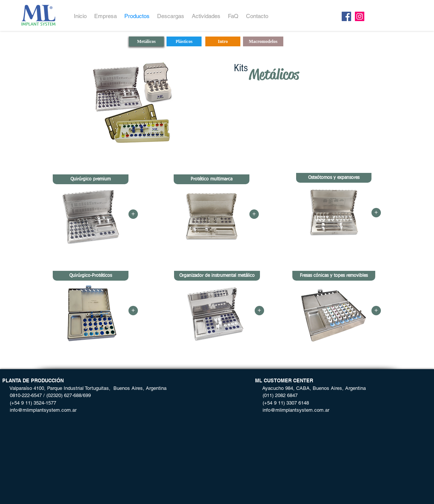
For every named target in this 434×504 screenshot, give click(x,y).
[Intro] (223, 41)
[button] (91, 179)
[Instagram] (360, 16)
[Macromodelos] (263, 41)
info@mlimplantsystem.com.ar (39, 410)
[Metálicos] (146, 41)
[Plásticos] (184, 41)
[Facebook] (346, 16)
